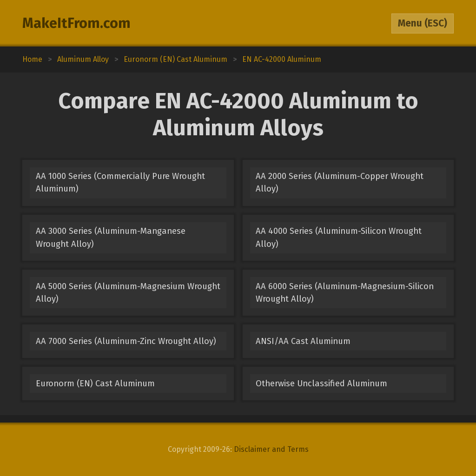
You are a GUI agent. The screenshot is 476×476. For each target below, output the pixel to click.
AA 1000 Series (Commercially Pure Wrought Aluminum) (120, 182)
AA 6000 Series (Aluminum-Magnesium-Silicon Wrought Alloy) (345, 293)
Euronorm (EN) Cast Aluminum (95, 383)
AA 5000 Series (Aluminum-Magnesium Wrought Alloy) (128, 293)
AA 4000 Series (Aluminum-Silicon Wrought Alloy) (339, 237)
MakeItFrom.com (76, 23)
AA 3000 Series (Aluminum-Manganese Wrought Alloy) (111, 237)
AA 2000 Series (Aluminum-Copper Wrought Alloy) (340, 182)
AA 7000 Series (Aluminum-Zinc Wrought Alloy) (126, 341)
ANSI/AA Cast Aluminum (303, 341)
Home (32, 59)
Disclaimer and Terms (271, 449)
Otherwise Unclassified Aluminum (321, 383)
